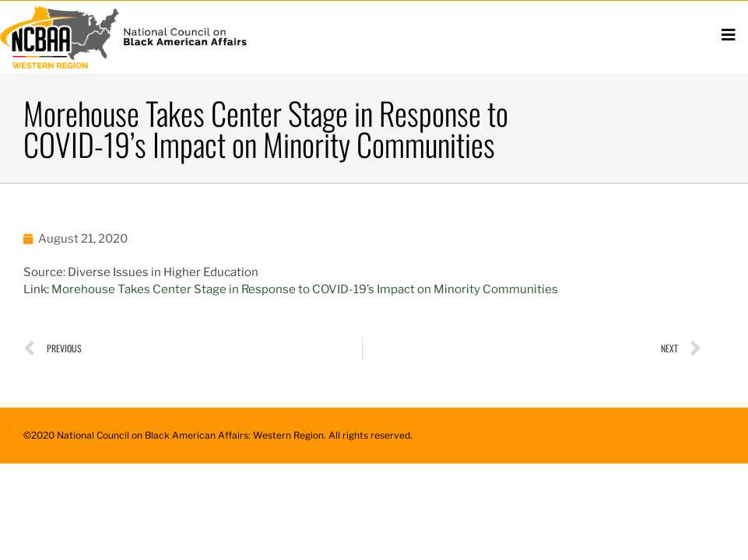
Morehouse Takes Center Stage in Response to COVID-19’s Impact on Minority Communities (306, 289)
